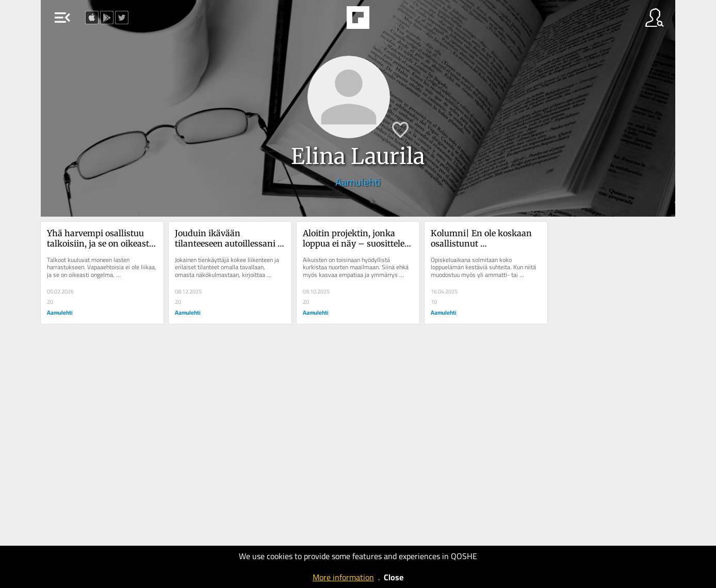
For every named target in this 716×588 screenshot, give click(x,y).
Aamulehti (358, 182)
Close (394, 577)
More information (343, 577)
